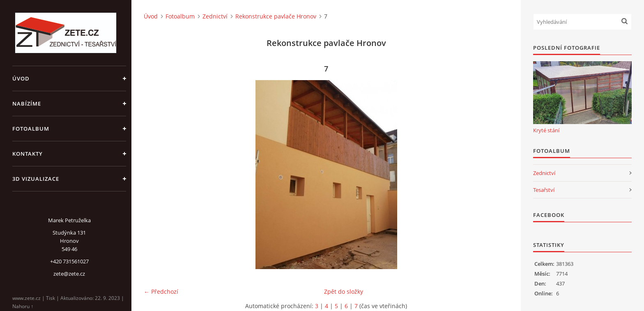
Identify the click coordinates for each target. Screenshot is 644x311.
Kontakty (28, 154)
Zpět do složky (344, 291)
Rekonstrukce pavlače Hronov (276, 16)
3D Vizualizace (36, 179)
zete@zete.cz (69, 274)
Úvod (21, 78)
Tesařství (544, 190)
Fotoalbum (31, 129)
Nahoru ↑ (23, 306)
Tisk (51, 298)
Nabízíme (27, 104)
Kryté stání (546, 130)
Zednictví (215, 16)
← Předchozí (161, 291)
